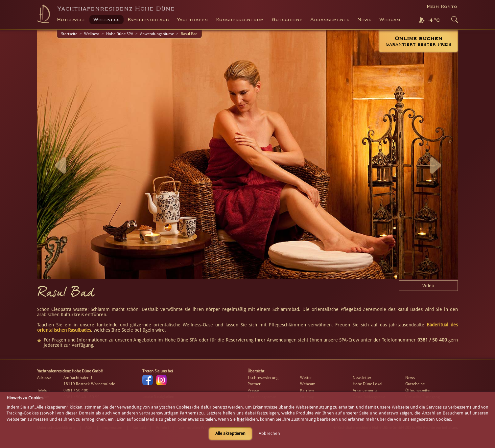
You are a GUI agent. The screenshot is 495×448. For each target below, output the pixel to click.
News (364, 20)
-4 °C (434, 20)
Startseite (69, 34)
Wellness (92, 34)
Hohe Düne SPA (120, 34)
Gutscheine (415, 384)
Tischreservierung (263, 378)
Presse (253, 390)
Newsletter (362, 378)
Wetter (306, 378)
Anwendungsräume (157, 34)
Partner (254, 384)
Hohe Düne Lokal (367, 384)
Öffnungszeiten (418, 390)
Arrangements (330, 20)
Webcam (390, 20)
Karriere (307, 390)
